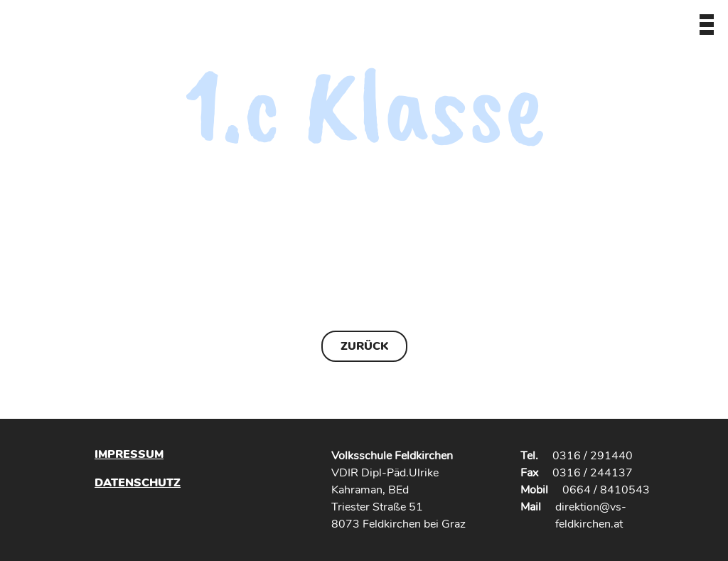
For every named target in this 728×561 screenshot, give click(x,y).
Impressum (129, 454)
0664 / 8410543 (606, 490)
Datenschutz (138, 482)
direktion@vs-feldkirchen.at (591, 515)
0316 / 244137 (593, 473)
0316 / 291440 (593, 456)
